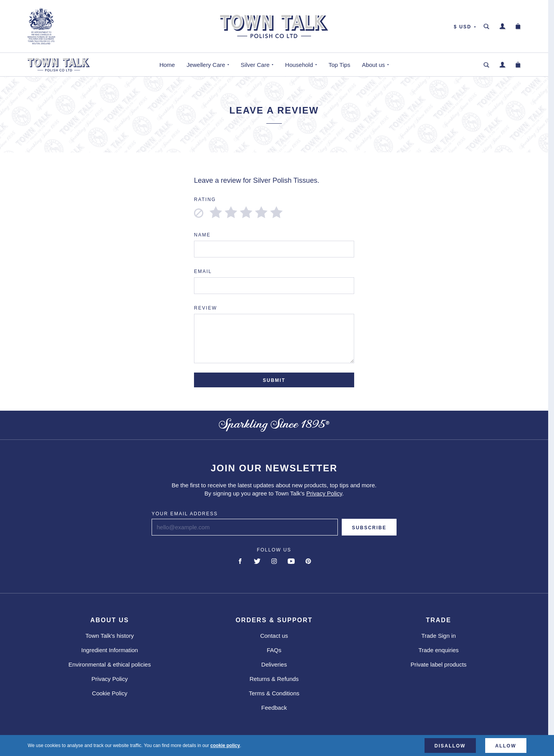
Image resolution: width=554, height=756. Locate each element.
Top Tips (339, 65)
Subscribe (369, 528)
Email (203, 271)
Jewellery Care (206, 65)
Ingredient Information (110, 650)
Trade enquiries (439, 650)
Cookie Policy (110, 693)
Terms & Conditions (274, 693)
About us (373, 65)
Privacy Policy (324, 493)
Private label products (439, 664)
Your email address (185, 514)
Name (202, 235)
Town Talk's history (110, 636)
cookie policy (225, 745)
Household (299, 65)
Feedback (274, 708)
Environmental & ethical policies (110, 664)
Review (205, 308)
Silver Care (255, 65)
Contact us (274, 636)
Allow (506, 746)
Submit (274, 380)
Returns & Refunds (274, 679)
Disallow (450, 746)
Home (167, 65)
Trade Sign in (439, 636)
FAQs (274, 650)
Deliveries (274, 664)
